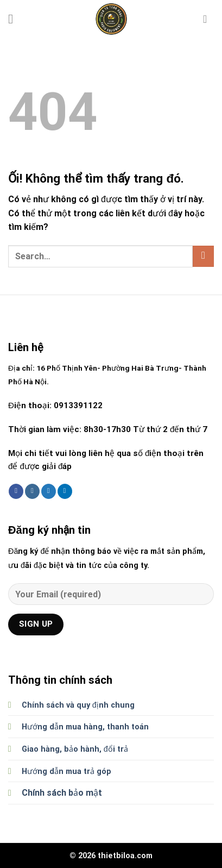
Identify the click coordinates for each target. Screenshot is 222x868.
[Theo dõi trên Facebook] (16, 491)
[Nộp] (203, 256)
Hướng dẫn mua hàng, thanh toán (85, 727)
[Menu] (15, 19)
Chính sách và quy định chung (78, 705)
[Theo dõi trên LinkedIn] (65, 491)
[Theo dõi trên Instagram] (32, 491)
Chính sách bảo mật (62, 793)
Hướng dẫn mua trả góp (66, 772)
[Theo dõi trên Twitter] (49, 491)
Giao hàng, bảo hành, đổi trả (75, 749)
